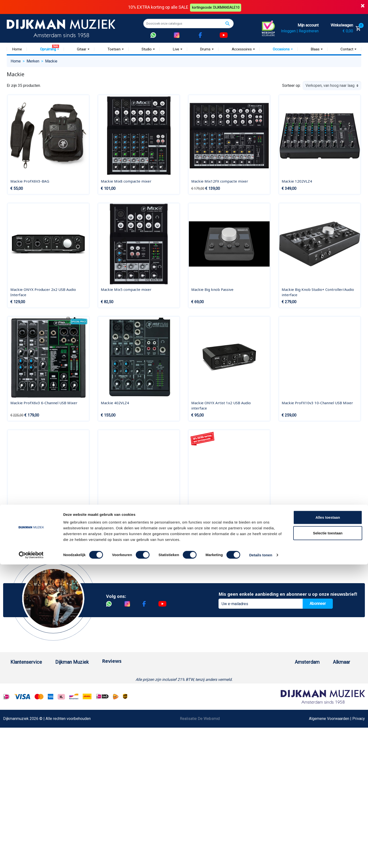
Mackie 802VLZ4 (24, 516)
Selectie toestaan (328, 837)
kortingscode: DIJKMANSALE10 (217, 7)
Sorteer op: (291, 85)
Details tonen (261, 858)
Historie (78, 681)
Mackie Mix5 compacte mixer (126, 289)
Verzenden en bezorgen (31, 697)
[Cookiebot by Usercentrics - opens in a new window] (31, 859)
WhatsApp (19, 751)
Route (278, 704)
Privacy (17, 735)
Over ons (79, 673)
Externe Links (22, 797)
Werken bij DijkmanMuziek (94, 689)
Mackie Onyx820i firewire (213, 516)
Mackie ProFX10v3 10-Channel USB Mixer (317, 403)
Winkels (78, 704)
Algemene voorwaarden (30, 704)
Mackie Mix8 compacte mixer (126, 181)
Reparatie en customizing (32, 720)
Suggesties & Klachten (30, 743)
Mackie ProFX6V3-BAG (30, 181)
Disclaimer (19, 728)
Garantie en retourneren (30, 689)
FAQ (14, 712)
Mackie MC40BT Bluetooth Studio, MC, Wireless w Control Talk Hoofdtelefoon (134, 519)
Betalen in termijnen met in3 (34, 774)
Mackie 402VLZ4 (115, 403)
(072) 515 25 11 (338, 689)
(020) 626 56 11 (287, 689)
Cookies (17, 766)
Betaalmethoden (24, 681)
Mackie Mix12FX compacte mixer (220, 181)
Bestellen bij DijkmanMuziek (34, 673)
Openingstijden (286, 697)
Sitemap (78, 697)
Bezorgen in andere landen (33, 782)
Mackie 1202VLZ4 (297, 181)
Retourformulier (24, 758)
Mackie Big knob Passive (212, 289)
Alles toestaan (328, 821)
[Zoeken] (188, 23)
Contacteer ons (23, 789)
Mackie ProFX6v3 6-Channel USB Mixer (44, 403)
